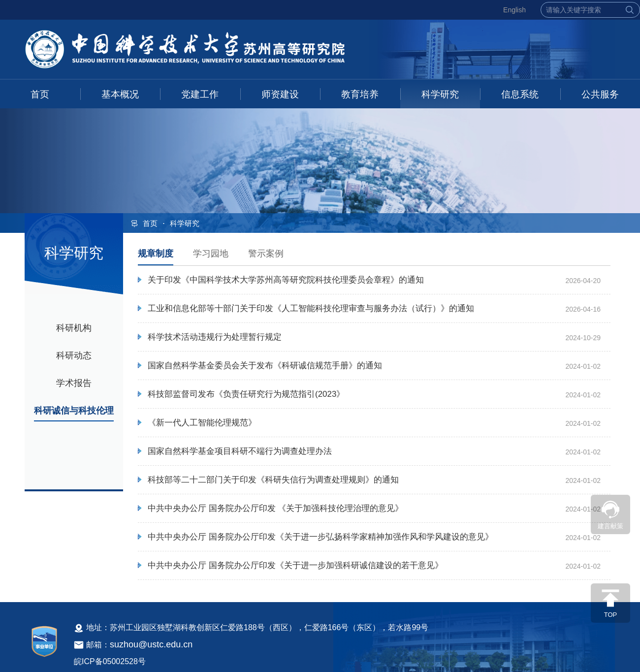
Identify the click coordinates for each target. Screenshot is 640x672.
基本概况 (120, 94)
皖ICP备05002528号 (110, 661)
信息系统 (520, 94)
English (514, 10)
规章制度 (156, 254)
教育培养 (360, 94)
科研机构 (74, 328)
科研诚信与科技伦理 (74, 411)
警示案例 (266, 254)
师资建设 (280, 94)
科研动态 (74, 355)
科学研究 (440, 94)
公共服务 (600, 94)
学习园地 (211, 254)
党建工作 (200, 94)
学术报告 (74, 383)
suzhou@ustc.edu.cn (151, 644)
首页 (40, 94)
